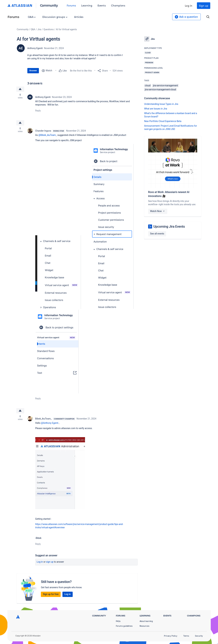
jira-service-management (165, 86)
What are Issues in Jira (156, 109)
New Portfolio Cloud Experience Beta (163, 121)
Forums (71, 5)
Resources (144, 626)
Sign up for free (51, 594)
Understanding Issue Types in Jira (161, 104)
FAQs (118, 621)
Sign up (203, 6)
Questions (49, 29)
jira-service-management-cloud (160, 89)
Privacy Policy (171, 636)
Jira (39, 29)
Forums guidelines (124, 626)
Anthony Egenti (35, 48)
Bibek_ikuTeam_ (44, 419)
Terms (186, 636)
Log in (189, 6)
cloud (148, 86)
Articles (79, 17)
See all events (157, 234)
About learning (146, 621)
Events (102, 5)
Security (199, 636)
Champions (118, 5)
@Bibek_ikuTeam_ (48, 135)
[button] (63, 272)
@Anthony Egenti (50, 423)
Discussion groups (55, 17)
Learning (87, 5)
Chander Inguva (43, 131)
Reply (38, 111)
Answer (33, 70)
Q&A (32, 17)
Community (49, 5)
